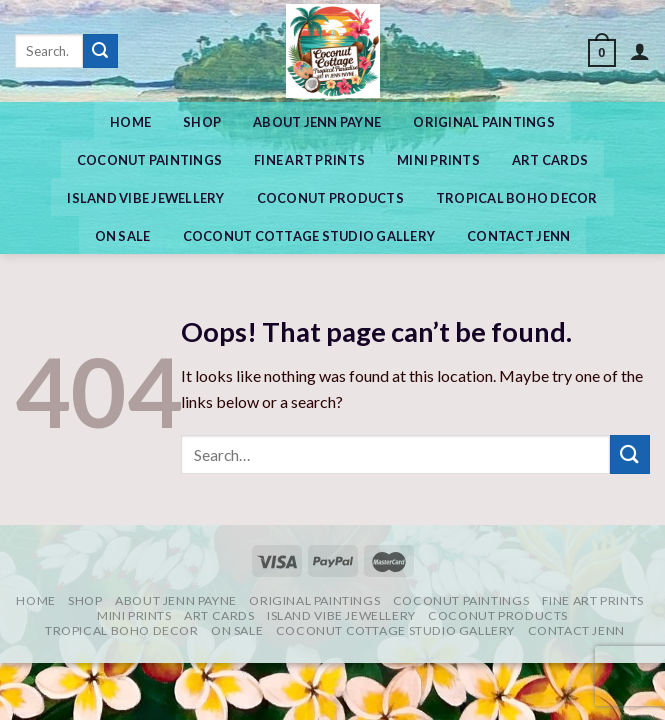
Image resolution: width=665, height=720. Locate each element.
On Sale (123, 236)
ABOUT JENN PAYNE (317, 122)
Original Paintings (484, 122)
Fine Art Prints (309, 160)
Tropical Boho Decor (517, 198)
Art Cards (550, 160)
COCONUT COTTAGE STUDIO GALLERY (309, 236)
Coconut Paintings (149, 160)
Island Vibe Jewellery (145, 198)
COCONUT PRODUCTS (330, 198)
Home (130, 122)
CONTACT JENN (518, 236)
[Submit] (100, 51)
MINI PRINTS (438, 160)
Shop (202, 122)
